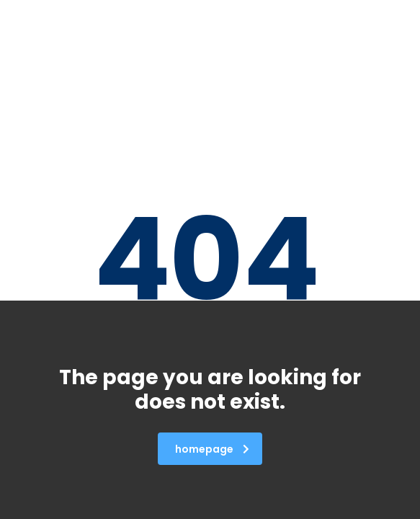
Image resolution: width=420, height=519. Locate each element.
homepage (212, 449)
